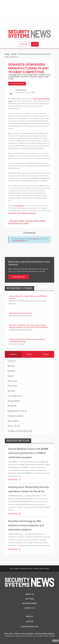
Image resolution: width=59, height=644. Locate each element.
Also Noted (11, 391)
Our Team (29, 599)
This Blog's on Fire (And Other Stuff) (20, 431)
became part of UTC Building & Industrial (22, 213)
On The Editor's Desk (15, 396)
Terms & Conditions (28, 633)
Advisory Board (29, 603)
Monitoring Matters (14, 401)
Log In (35, 44)
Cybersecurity (12, 381)
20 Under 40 (12, 406)
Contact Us (30, 608)
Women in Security (14, 426)
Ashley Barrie (14, 221)
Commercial (12, 361)
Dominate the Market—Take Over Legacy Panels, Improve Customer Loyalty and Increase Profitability (29, 326)
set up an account (19, 241)
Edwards (43, 221)
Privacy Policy (9, 633)
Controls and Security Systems (29, 221)
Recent (29, 354)
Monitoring (11, 366)
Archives (46, 354)
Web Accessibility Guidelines (45, 633)
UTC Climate (24, 223)
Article (14, 54)
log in (35, 239)
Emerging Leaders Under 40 (17, 411)
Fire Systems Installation (17, 84)
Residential (11, 371)
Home (7, 54)
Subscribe (24, 44)
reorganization (19, 206)
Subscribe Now (19, 277)
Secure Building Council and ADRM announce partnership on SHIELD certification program (28, 453)
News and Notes (13, 421)
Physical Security (14, 223)
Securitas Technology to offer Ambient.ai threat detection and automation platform (26, 525)
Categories (13, 354)
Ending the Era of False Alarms (21, 313)
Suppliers (11, 376)
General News (12, 386)
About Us (29, 594)
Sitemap (17, 633)
